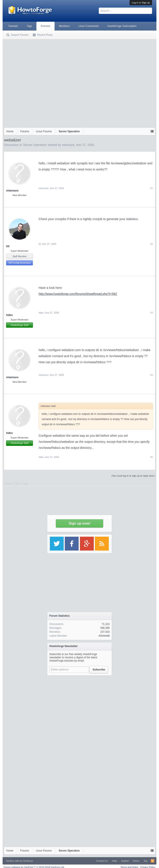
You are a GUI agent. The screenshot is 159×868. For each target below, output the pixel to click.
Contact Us (102, 861)
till (8, 246)
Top (146, 861)
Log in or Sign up (141, 3)
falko (9, 315)
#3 (151, 313)
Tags (29, 26)
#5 (151, 457)
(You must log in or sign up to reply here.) (133, 476)
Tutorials (13, 26)
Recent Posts (45, 35)
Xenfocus (28, 861)
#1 (151, 188)
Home (136, 861)
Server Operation (35, 145)
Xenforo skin (12, 861)
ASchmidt (104, 636)
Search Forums (20, 35)
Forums (45, 26)
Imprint (125, 861)
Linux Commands (88, 26)
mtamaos (68, 145)
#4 (151, 375)
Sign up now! (79, 523)
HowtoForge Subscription (122, 26)
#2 (151, 244)
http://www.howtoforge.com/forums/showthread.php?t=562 (78, 294)
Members (64, 26)
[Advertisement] (43, 83)
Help (114, 861)
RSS (153, 861)
